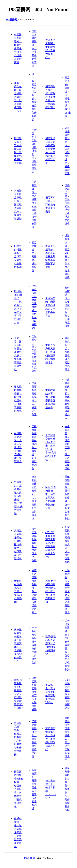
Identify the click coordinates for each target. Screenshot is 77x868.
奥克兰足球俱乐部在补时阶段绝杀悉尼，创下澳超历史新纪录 (18, 545)
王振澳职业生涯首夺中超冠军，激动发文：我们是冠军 (34, 447)
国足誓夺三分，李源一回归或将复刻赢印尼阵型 (34, 354)
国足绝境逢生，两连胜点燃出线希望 (34, 257)
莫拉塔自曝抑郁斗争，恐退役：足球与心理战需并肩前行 (50, 739)
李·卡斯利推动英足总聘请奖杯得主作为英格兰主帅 (34, 645)
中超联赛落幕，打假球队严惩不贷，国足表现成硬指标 (67, 447)
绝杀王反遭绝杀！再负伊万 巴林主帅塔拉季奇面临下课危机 (50, 257)
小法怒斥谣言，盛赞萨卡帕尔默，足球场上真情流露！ (67, 591)
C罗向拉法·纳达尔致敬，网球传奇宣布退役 (68, 694)
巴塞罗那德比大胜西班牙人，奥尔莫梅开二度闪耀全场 (34, 498)
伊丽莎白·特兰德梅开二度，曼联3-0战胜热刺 (18, 591)
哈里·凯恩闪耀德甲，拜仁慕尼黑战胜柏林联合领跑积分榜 (51, 498)
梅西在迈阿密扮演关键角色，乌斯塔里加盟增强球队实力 (34, 591)
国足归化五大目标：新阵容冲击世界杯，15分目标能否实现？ (50, 97)
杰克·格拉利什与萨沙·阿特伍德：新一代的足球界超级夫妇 (51, 591)
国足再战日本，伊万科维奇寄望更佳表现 (50, 205)
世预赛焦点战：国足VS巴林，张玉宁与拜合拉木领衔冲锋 (67, 257)
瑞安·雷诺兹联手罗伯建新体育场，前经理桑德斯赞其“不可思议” (18, 694)
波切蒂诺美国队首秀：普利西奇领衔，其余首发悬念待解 (67, 789)
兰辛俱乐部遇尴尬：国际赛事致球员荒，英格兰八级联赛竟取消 (67, 645)
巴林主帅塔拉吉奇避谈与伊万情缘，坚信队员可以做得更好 (34, 307)
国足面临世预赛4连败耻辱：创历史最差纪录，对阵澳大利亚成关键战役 (18, 789)
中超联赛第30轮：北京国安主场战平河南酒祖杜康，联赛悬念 (18, 447)
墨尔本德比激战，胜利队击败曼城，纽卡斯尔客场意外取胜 (67, 498)
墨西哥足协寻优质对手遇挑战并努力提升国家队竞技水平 (67, 739)
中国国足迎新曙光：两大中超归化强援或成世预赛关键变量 (18, 48)
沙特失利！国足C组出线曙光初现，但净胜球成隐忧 (34, 151)
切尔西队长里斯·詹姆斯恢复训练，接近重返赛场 (67, 545)
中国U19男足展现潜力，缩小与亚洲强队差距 (34, 48)
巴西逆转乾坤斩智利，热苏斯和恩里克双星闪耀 (34, 739)
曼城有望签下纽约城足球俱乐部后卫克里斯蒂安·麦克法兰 (18, 832)
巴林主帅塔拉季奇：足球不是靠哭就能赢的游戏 (18, 257)
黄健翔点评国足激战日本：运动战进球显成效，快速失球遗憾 (18, 205)
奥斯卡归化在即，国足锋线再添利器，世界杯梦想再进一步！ (18, 97)
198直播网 (30, 858)
